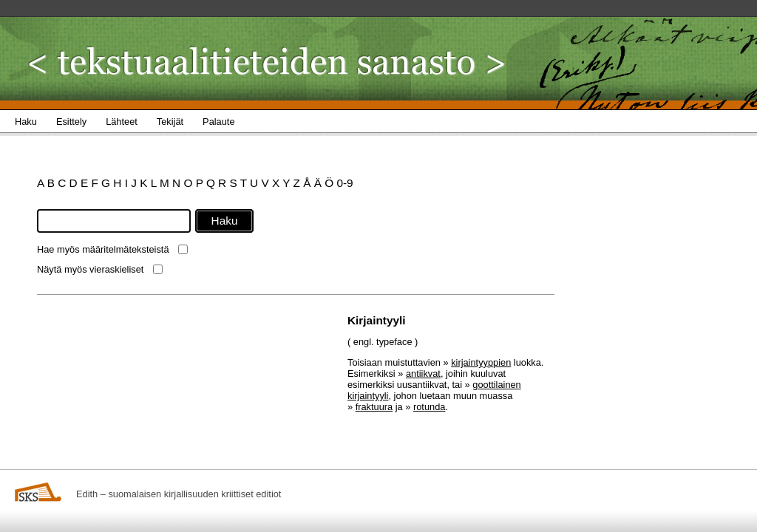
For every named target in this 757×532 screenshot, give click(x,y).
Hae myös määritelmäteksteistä (103, 249)
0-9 (344, 183)
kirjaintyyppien (481, 362)
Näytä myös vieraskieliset (90, 269)
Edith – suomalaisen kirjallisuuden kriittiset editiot (179, 494)
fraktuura (374, 407)
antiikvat (423, 374)
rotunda (429, 407)
